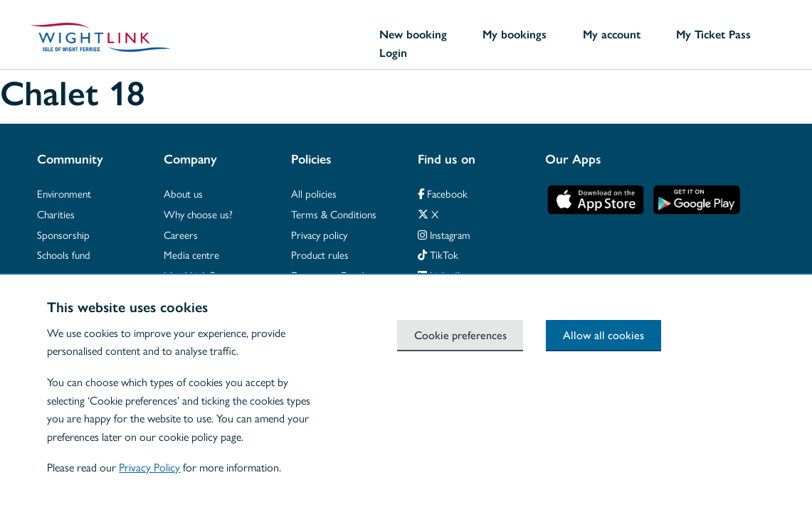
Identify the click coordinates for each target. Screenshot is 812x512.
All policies (314, 193)
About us (183, 193)
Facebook (443, 193)
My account (612, 34)
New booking (413, 34)
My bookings (515, 34)
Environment (64, 193)
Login (393, 53)
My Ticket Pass (713, 34)
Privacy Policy (149, 467)
